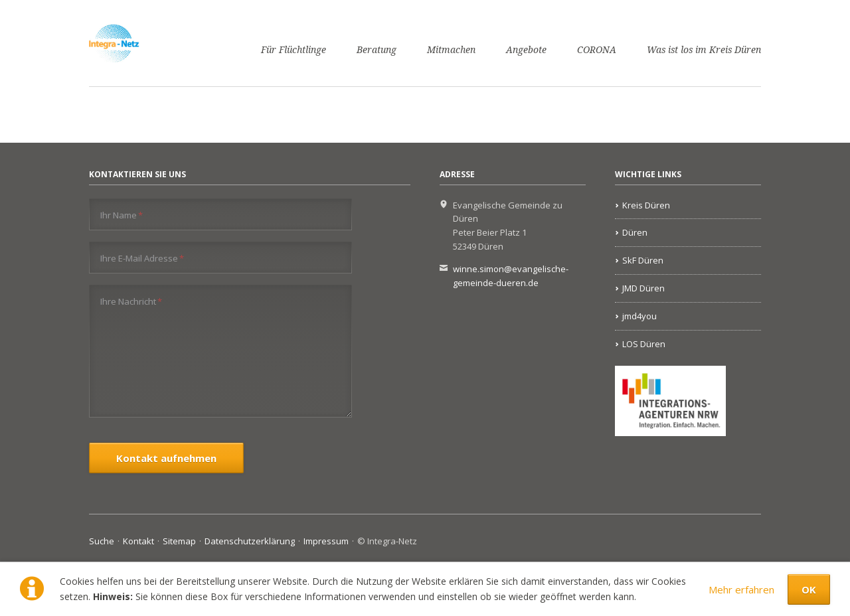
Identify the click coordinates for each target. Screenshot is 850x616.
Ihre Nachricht (131, 301)
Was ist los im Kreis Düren (704, 50)
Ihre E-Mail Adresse (142, 258)
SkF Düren (643, 260)
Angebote (526, 50)
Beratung (377, 50)
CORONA (597, 50)
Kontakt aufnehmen (166, 458)
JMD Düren (643, 288)
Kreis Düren (646, 205)
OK (809, 589)
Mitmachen (451, 50)
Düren (635, 232)
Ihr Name (122, 215)
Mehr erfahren (741, 589)
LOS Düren (644, 344)
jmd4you (639, 316)
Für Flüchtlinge (294, 50)
